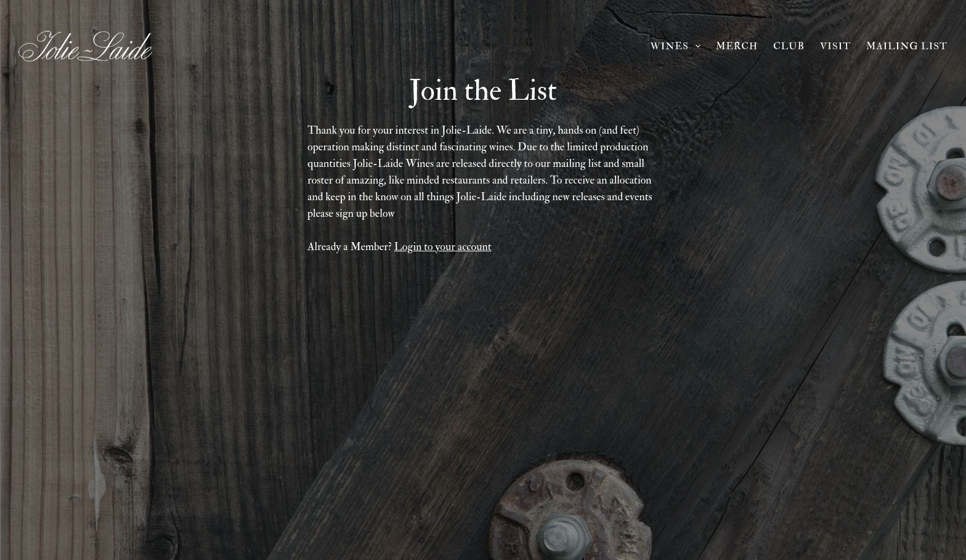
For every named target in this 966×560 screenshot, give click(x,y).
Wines (678, 46)
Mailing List (907, 46)
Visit (835, 46)
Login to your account (443, 247)
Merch (737, 46)
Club (789, 46)
